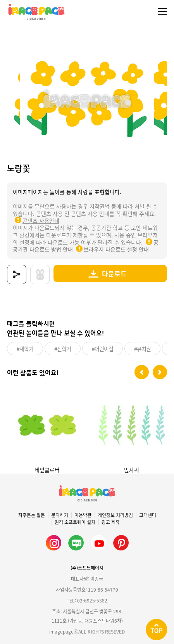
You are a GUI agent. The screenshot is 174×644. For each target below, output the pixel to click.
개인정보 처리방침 (115, 515)
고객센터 (148, 515)
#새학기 (25, 349)
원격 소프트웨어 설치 (75, 522)
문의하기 (60, 515)
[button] (142, 372)
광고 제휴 (111, 522)
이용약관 (83, 515)
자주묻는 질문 (32, 515)
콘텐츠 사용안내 (41, 220)
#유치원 (142, 349)
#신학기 (63, 349)
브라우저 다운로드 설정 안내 (116, 249)
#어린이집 (103, 349)
